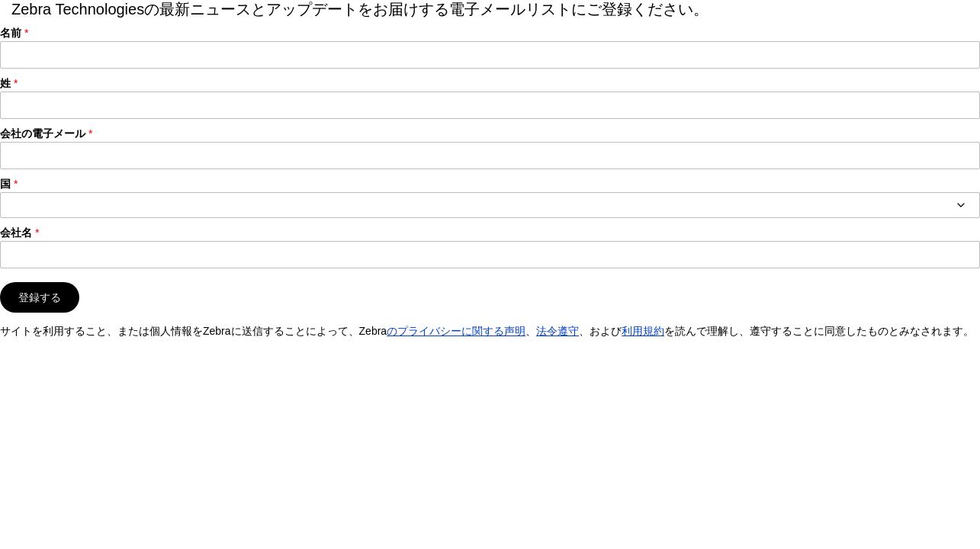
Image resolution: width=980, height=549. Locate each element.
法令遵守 (557, 331)
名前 (11, 33)
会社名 (16, 233)
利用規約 (643, 331)
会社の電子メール (43, 133)
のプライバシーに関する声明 (456, 331)
